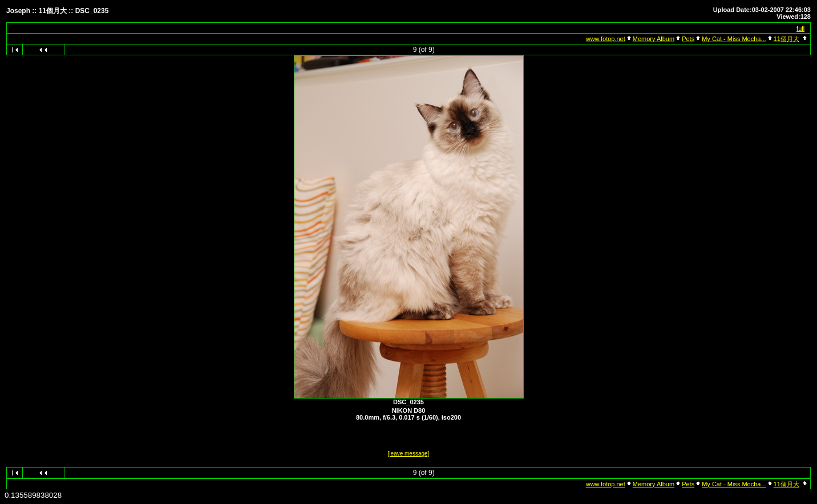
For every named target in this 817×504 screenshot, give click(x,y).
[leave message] (409, 454)
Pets (688, 39)
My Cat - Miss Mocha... (734, 39)
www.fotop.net (606, 39)
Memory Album (654, 39)
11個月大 (786, 39)
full (800, 29)
